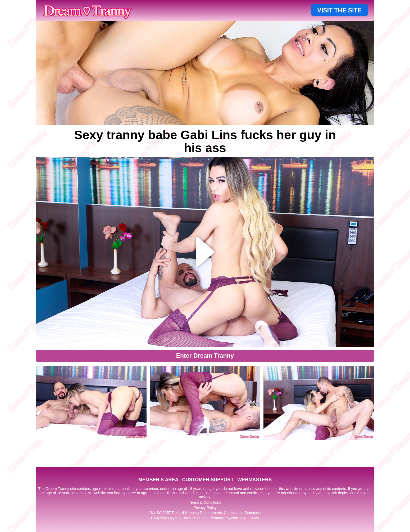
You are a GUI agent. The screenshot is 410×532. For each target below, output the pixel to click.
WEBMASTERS (254, 480)
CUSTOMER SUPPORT (208, 480)
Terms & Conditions (205, 502)
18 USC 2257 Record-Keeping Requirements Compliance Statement (205, 513)
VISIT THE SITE (340, 10)
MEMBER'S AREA (158, 480)
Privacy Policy (205, 508)
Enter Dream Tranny (205, 356)
